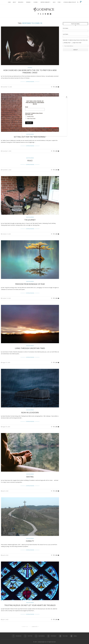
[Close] (67, 97)
